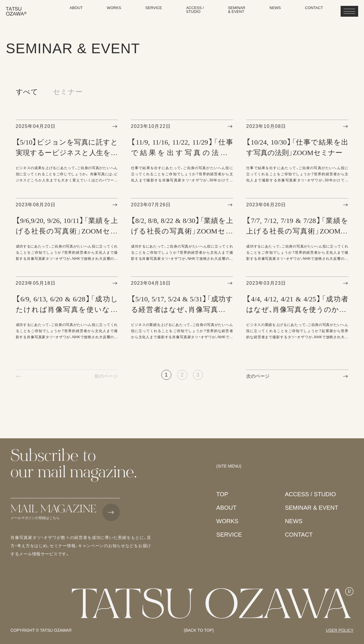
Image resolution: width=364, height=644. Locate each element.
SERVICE (229, 535)
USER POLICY (340, 630)
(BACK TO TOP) (199, 630)
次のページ (258, 376)
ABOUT (226, 508)
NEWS (294, 521)
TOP (222, 494)
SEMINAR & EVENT (311, 508)
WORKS (227, 521)
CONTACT (299, 535)
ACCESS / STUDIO (310, 494)
